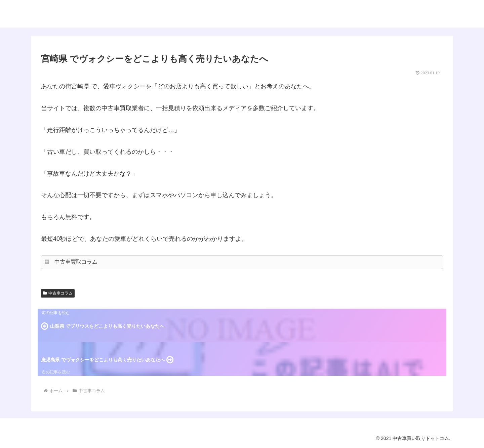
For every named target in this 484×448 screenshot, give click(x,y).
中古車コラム (58, 293)
